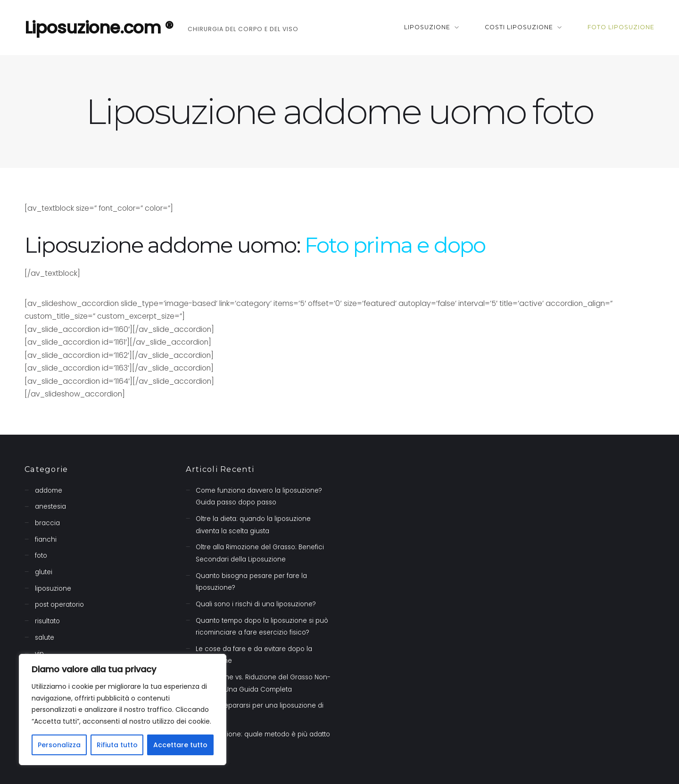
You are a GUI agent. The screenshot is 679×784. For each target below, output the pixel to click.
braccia (47, 523)
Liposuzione (427, 27)
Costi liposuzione (519, 27)
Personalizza (59, 745)
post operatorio (59, 605)
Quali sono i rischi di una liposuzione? (256, 604)
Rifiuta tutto (117, 745)
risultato (47, 621)
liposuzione (53, 589)
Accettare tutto (180, 745)
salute (45, 638)
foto (41, 556)
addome (49, 491)
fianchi (46, 540)
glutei (44, 572)
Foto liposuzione (621, 27)
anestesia (50, 507)
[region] (123, 710)
